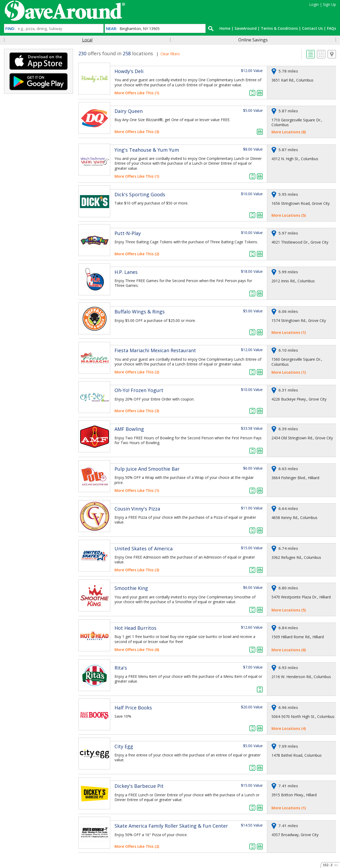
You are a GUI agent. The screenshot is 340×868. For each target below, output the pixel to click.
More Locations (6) (289, 650)
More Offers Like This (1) (137, 93)
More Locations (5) (289, 215)
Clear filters (170, 54)
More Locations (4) (289, 728)
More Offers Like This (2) (137, 254)
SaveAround (246, 28)
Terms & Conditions (279, 28)
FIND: (10, 29)
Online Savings (253, 40)
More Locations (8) (289, 132)
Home (225, 28)
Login (314, 4)
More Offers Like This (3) (137, 132)
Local (87, 40)
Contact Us (312, 28)
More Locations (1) (289, 332)
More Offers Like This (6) (137, 650)
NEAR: (112, 29)
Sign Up (330, 4)
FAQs (331, 28)
